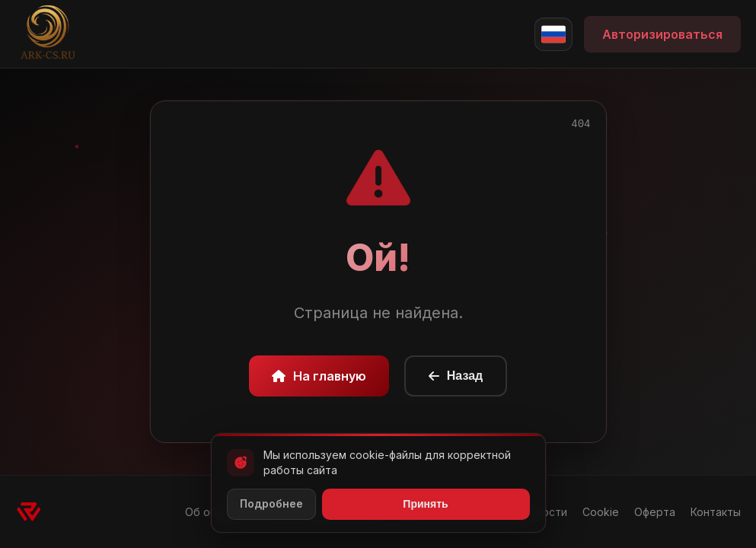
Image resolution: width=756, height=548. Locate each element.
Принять (425, 504)
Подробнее (271, 503)
